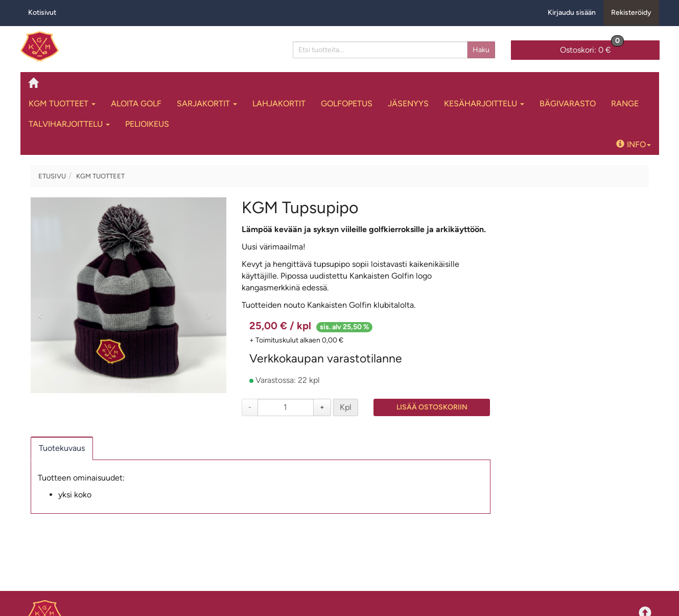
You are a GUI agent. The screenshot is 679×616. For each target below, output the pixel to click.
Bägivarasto (568, 104)
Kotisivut (42, 13)
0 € (592, 48)
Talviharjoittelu (69, 124)
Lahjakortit (279, 104)
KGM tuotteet (62, 104)
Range (625, 104)
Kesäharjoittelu (484, 104)
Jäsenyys (408, 104)
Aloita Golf (136, 104)
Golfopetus (347, 104)
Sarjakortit (207, 104)
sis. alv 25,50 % (344, 327)
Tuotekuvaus (62, 448)
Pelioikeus (147, 124)
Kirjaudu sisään (572, 13)
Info (634, 144)
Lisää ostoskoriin (432, 407)
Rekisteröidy (631, 13)
